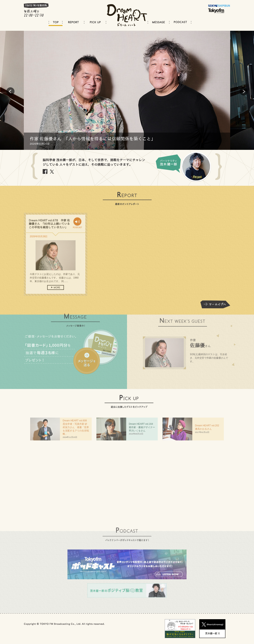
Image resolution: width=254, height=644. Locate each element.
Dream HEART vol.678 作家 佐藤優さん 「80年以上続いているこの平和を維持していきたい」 (49, 228)
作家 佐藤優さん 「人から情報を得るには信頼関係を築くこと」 (93, 139)
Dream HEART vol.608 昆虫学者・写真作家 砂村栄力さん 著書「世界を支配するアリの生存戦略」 (76, 429)
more (56, 292)
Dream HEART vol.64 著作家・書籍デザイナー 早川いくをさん (143, 429)
